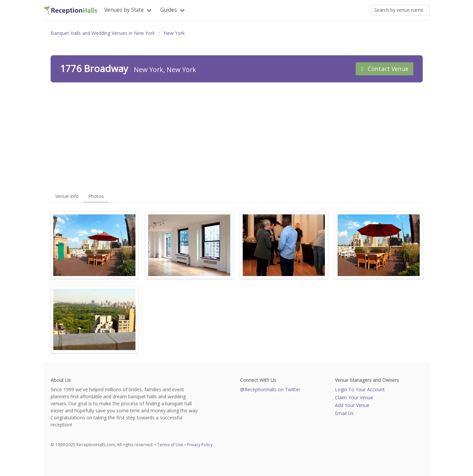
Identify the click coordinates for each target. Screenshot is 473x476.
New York (174, 33)
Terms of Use (170, 445)
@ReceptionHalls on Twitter (270, 389)
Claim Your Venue (354, 397)
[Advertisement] (237, 136)
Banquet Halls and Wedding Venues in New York (103, 33)
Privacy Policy (200, 445)
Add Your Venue (352, 405)
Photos (96, 196)
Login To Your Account (360, 389)
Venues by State (124, 10)
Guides (169, 10)
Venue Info (67, 196)
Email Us (344, 413)
